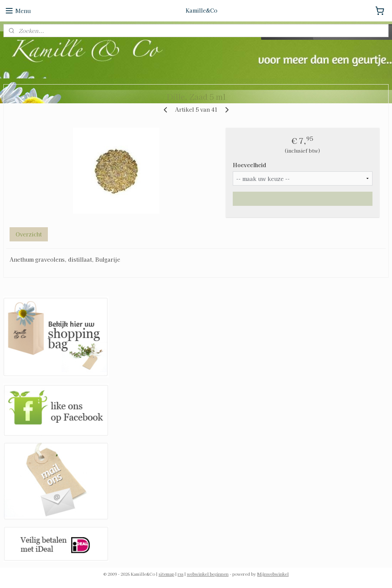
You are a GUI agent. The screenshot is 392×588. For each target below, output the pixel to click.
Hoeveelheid (249, 165)
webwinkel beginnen (208, 574)
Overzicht (29, 234)
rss (180, 574)
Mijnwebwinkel (273, 574)
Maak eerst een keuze (303, 199)
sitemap (166, 574)
